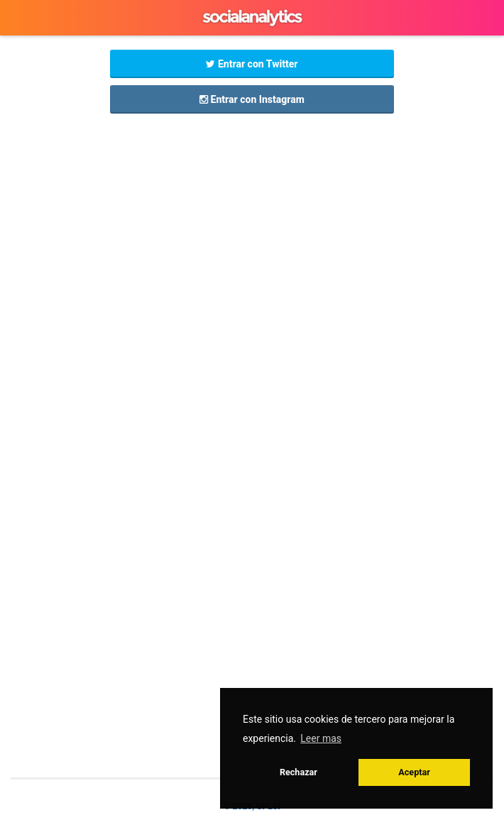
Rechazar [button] (298, 772)
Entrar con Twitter (252, 64)
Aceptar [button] (414, 772)
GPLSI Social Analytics (252, 18)
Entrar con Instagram (252, 99)
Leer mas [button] (321, 738)
